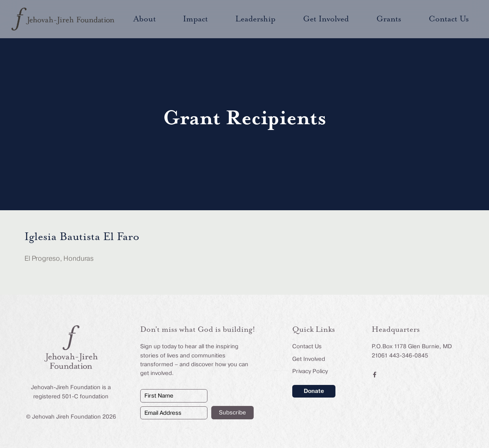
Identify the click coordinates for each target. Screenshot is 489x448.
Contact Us (307, 346)
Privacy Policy (310, 371)
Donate (314, 391)
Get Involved (309, 359)
